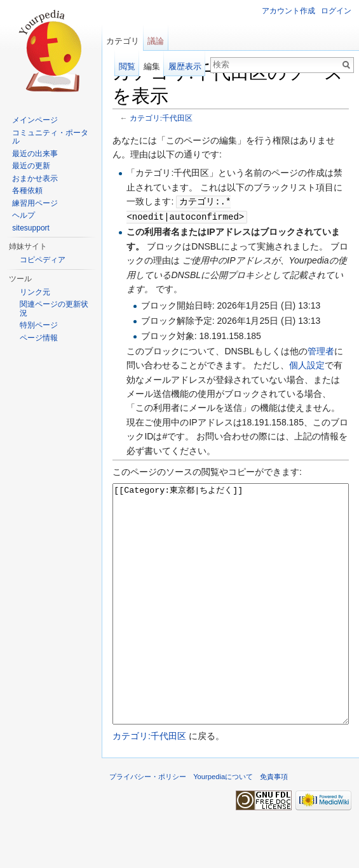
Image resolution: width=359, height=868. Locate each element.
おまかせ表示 (35, 178)
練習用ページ (35, 203)
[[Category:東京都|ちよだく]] (231, 626)
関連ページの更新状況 (54, 309)
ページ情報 (39, 338)
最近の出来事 (35, 154)
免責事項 (274, 823)
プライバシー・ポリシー (148, 823)
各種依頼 (27, 190)
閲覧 (127, 66)
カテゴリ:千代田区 (161, 118)
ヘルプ (24, 215)
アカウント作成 (288, 11)
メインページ (35, 120)
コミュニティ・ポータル (50, 137)
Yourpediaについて (223, 823)
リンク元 (35, 292)
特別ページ (39, 325)
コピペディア (43, 260)
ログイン (336, 11)
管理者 (321, 350)
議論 (156, 41)
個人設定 (307, 364)
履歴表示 (185, 66)
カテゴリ (123, 41)
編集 (152, 66)
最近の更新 (31, 166)
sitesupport (31, 228)
